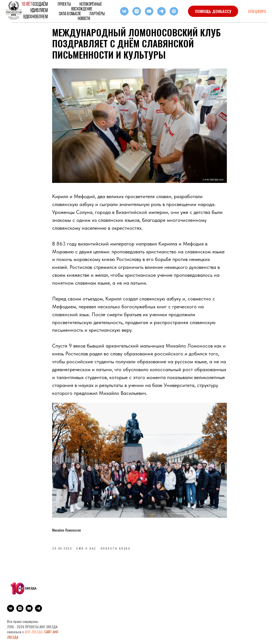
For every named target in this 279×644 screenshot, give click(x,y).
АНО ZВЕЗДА (34, 632)
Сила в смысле (70, 14)
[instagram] (137, 11)
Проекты (64, 4)
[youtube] (149, 11)
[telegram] (161, 11)
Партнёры (97, 14)
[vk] (124, 11)
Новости (84, 18)
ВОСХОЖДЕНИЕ (82, 9)
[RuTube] (174, 11)
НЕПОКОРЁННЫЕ (91, 4)
